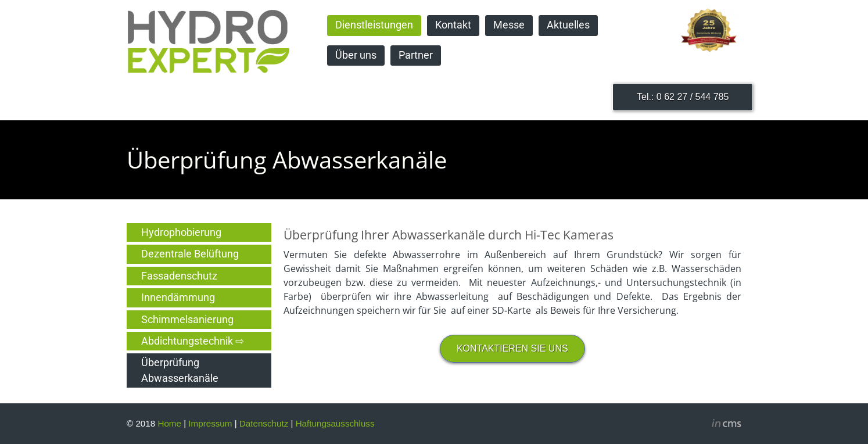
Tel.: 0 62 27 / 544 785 (683, 97)
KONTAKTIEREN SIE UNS (512, 348)
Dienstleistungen (374, 25)
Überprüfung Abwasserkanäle (180, 370)
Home (169, 423)
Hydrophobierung (181, 232)
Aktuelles (568, 25)
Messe (509, 25)
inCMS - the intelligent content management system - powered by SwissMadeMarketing (727, 425)
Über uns (356, 55)
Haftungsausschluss (335, 423)
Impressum (210, 423)
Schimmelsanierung (187, 320)
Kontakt (453, 25)
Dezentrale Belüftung (190, 254)
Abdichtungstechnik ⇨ (193, 341)
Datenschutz (264, 423)
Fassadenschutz (179, 276)
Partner (416, 55)
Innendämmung (178, 298)
